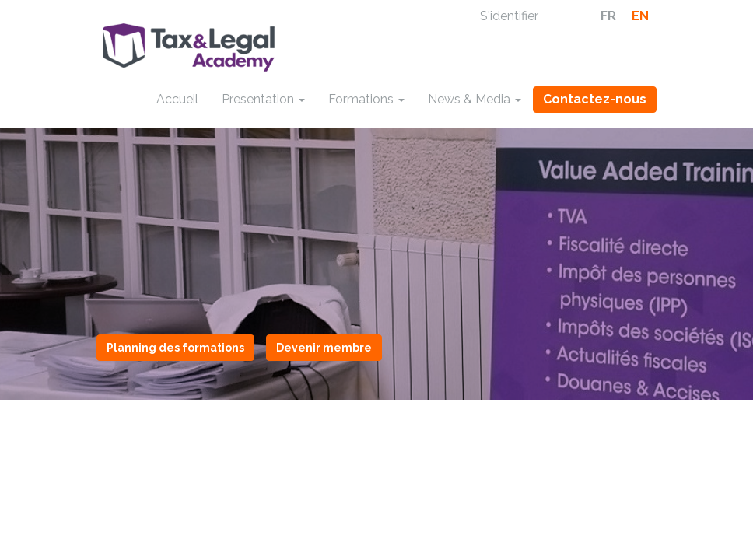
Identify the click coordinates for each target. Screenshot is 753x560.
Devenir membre (324, 348)
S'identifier (509, 16)
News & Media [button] (475, 99)
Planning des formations (175, 348)
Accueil (177, 99)
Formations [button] (366, 99)
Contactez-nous (595, 99)
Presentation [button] (263, 99)
